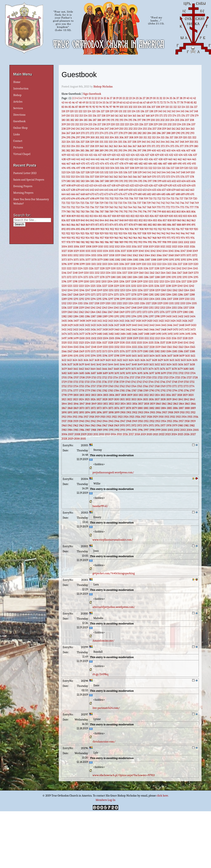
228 (151, 124)
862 (189, 220)
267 (68, 133)
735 (130, 203)
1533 (140, 343)
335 (120, 142)
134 (134, 111)
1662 (81, 369)
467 (68, 164)
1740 (128, 382)
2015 (119, 434)
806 (194, 212)
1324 (131, 303)
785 (92, 212)
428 (152, 155)
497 (78, 168)
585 (92, 181)
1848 (88, 404)
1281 (151, 295)
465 (194, 159)
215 (90, 124)
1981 (186, 426)
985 (102, 242)
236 (189, 124)
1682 (64, 373)
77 (178, 103)
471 (88, 164)
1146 (64, 273)
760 (111, 207)
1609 (182, 356)
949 (64, 238)
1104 (110, 264)
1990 (105, 430)
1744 (151, 382)
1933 (178, 417)
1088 (154, 260)
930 (107, 234)
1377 (168, 312)
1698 (158, 373)
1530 (122, 343)
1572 (99, 351)
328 (87, 142)
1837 (157, 399)
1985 (76, 430)
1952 (152, 421)
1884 (164, 408)
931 (111, 234)
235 (184, 124)
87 (77, 107)
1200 (86, 282)
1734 (93, 382)
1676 (163, 369)
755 (87, 207)
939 (149, 234)
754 (82, 207)
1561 (169, 347)
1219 (195, 282)
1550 (105, 347)
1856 (135, 404)
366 (130, 146)
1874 (105, 408)
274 (102, 133)
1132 (124, 268)
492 (189, 164)
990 (126, 242)
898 (92, 229)
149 (63, 116)
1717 (132, 378)
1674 (151, 369)
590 (117, 181)
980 (78, 242)
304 (112, 137)
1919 (97, 417)
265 (193, 129)
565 (130, 177)
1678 (174, 369)
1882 (152, 408)
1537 (163, 343)
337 (130, 142)
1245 (76, 290)
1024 (181, 247)
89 (84, 107)
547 (178, 172)
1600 (128, 356)
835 (195, 216)
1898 (111, 412)
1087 (148, 260)
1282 (157, 295)
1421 (156, 321)
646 (111, 190)
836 (64, 220)
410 (69, 155)
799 (159, 212)
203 (167, 120)
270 (83, 133)
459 (165, 159)
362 (111, 146)
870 (93, 225)
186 (90, 120)
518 (177, 168)
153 (81, 116)
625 (146, 185)
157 (99, 116)
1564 (187, 347)
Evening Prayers (23, 186)
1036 (117, 251)
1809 (130, 395)
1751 (192, 382)
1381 (191, 312)
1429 (70, 325)
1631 (172, 360)
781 (73, 212)
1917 (86, 417)
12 (96, 98)
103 (135, 107)
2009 (84, 434)
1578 (134, 351)
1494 (182, 334)
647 (116, 190)
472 (92, 164)
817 (110, 216)
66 (141, 103)
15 (105, 98)
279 (125, 133)
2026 (187, 434)
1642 (99, 364)
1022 (169, 247)
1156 (119, 273)
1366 (104, 312)
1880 (140, 408)
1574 (111, 351)
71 (158, 103)
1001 (181, 242)
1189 (163, 277)
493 (194, 164)
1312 (64, 303)
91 (90, 107)
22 (127, 98)
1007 (83, 247)
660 (178, 190)
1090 (166, 260)
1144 (190, 268)
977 (64, 242)
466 (64, 164)
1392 (122, 316)
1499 (76, 338)
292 (187, 133)
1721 (155, 378)
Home (17, 82)
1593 (87, 356)
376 (177, 146)
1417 (133, 321)
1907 (164, 412)
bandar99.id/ (100, 506)
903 (117, 229)
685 (163, 194)
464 (189, 159)
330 (97, 142)
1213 (162, 282)
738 (144, 203)
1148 (75, 273)
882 (150, 225)
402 (164, 151)
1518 (185, 338)
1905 (153, 412)
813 (92, 216)
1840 (175, 399)
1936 (196, 417)
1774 (192, 386)
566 (135, 177)
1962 (76, 426)
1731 (76, 382)
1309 (181, 299)
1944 (105, 421)
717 (181, 199)
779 (64, 212)
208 (192, 120)
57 (111, 103)
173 (170, 116)
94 (100, 107)
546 (173, 172)
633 (184, 185)
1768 (157, 386)
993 (140, 242)
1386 (87, 316)
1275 (116, 295)
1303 (146, 299)
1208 (134, 282)
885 (164, 225)
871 (97, 225)
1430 (76, 325)
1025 (187, 247)
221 (118, 124)
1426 (185, 321)
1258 (152, 290)
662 (187, 190)
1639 (81, 364)
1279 (140, 295)
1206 (122, 282)
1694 (134, 373)
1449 (188, 325)
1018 (146, 247)
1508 (129, 338)
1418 (138, 321)
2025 (181, 434)
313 (154, 137)
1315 (80, 303)
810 (78, 216)
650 (131, 190)
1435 (105, 325)
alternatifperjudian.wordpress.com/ (114, 607)
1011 (106, 247)
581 (73, 181)
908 (142, 229)
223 (127, 124)
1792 (163, 391)
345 (167, 142)
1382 (64, 316)
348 (182, 142)
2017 (131, 434)
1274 (111, 295)
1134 (135, 268)
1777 (76, 391)
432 (171, 155)
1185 (141, 277)
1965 (93, 426)
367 (134, 146)
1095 (195, 260)
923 (73, 234)
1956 (175, 421)
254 (140, 129)
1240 (180, 286)
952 (78, 238)
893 (68, 229)
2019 (143, 434)
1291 (76, 299)
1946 (117, 421)
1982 (192, 426)
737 (139, 203)
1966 (99, 426)
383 (73, 151)
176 (183, 116)
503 (107, 168)
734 (125, 203)
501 (98, 168)
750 (64, 207)
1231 (128, 286)
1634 (189, 360)
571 (159, 177)
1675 (157, 369)
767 (144, 207)
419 (109, 155)
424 (133, 155)
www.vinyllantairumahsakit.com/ (113, 540)
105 (144, 107)
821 (128, 216)
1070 (183, 255)
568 (144, 177)
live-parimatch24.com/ (106, 708)
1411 (100, 321)
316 (167, 137)
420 (114, 155)
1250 (105, 290)
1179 (108, 277)
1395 (140, 316)
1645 (117, 364)
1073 (64, 260)
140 (160, 111)
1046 (177, 251)
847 (117, 220)
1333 (183, 303)
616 (105, 185)
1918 (92, 417)
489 (175, 164)
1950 (141, 421)
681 (144, 194)
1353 (163, 308)
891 (193, 225)
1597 (111, 356)
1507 (123, 338)
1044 (165, 251)
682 (149, 194)
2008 (77, 434)
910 (151, 229)
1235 (151, 286)
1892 (76, 412)
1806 (112, 395)
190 (108, 120)
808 (69, 216)
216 (95, 124)
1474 (64, 334)
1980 (181, 426)
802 (174, 212)
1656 (181, 364)
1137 (151, 268)
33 (164, 98)
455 (146, 159)
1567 (70, 351)
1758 (99, 386)
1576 (122, 351)
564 (125, 177)
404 (173, 151)
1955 (169, 421)
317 (171, 137)
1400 (169, 316)
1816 (169, 395)
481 (136, 164)
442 (83, 159)
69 (151, 103)
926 (87, 234)
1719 (143, 378)
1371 (133, 312)
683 (154, 194)
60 (121, 103)
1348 (134, 308)
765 (135, 207)
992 (135, 242)
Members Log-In (106, 800)
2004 (190, 430)
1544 (70, 347)
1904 (147, 412)
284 (149, 133)
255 (145, 129)
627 (156, 185)
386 (87, 151)
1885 (169, 408)
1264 (187, 290)
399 (149, 151)
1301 (134, 299)
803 (179, 212)
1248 (94, 290)
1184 (135, 277)
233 (174, 124)
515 (164, 168)
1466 (152, 330)
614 (96, 185)
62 (128, 103)
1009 (95, 247)
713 (164, 199)
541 (149, 172)
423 (128, 155)
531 (102, 172)
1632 (178, 360)
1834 (140, 399)
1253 (123, 290)
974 (183, 238)
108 (158, 107)
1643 (105, 364)
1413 (111, 321)
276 (111, 133)
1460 (117, 330)
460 (170, 159)
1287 (186, 295)
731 (111, 203)
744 (172, 203)
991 (131, 242)
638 (73, 190)
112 (175, 107)
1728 (195, 378)
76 (175, 103)
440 (73, 159)
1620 (108, 360)
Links (17, 134)
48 (80, 103)
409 (64, 155)
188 (99, 120)
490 (180, 164)
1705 (64, 378)
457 (156, 159)
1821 (64, 399)
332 (106, 142)
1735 (99, 382)
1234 (145, 286)
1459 (111, 330)
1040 (141, 251)
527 (83, 172)
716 (177, 199)
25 (137, 98)
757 (97, 207)
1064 (147, 255)
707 (136, 199)
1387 (93, 316)
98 (114, 107)
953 (83, 238)
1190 (168, 277)
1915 (75, 417)
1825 (87, 399)
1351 (151, 308)
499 (88, 168)
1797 (192, 391)
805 (188, 212)
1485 (129, 334)
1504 (106, 338)
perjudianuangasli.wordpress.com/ (113, 472)
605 (189, 181)
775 (182, 207)
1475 (70, 334)
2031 (83, 439)
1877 (123, 408)
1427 (191, 321)
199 (148, 120)
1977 (163, 426)
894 (73, 229)
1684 (76, 373)
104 (140, 107)
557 (92, 177)
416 (95, 155)
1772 (180, 386)
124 (89, 111)
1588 (192, 351)
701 (107, 199)
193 (121, 120)
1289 (64, 299)
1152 (97, 273)
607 (64, 185)
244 (92, 129)
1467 (158, 330)
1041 (147, 251)
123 (85, 111)
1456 (93, 330)
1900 (123, 412)
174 (174, 116)
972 (173, 238)
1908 (170, 412)
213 (82, 124)
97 (111, 107)
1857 (141, 404)
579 (64, 181)
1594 (93, 356)
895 (78, 229)
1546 (82, 347)
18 (114, 98)
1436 (111, 325)
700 (102, 199)
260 (169, 129)
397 (139, 151)
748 (192, 203)
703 (116, 199)
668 (83, 194)
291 (183, 133)
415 (91, 155)
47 (77, 103)
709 (146, 199)
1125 (86, 268)
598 (155, 181)
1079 (100, 260)
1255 (134, 290)
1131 (119, 268)
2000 (164, 430)
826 (152, 216)
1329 (160, 303)
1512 (152, 338)
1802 (88, 395)
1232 (134, 286)
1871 (88, 408)
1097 (70, 264)
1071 (189, 255)
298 (83, 137)
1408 (82, 321)
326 (78, 142)
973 (178, 238)
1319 (102, 303)
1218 (189, 282)
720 (195, 199)
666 (73, 194)
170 (157, 116)
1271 (93, 295)
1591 (76, 356)
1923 (120, 417)
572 (163, 177)
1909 (176, 412)
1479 (94, 334)
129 (112, 111)
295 (68, 137)
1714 (116, 378)
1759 (105, 386)
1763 (128, 386)
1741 (134, 382)
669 (87, 194)
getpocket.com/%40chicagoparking (114, 573)
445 (98, 159)
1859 (153, 404)
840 (83, 220)
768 (149, 207)
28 (147, 98)
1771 (175, 386)
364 (120, 146)
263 (183, 129)
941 (159, 234)
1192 (179, 277)
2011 (96, 434)
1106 (122, 264)
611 (82, 185)
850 (131, 220)
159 (108, 116)
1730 (70, 382)
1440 (134, 325)
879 (136, 225)
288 (169, 133)
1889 (193, 408)
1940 (82, 421)
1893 (82, 412)
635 (194, 185)
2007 (71, 434)
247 (107, 129)
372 (158, 146)
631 (175, 185)
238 (64, 129)
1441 (140, 325)
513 (155, 168)
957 (102, 238)
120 (72, 111)
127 (103, 111)
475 (107, 164)
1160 (141, 273)
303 (107, 137)
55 (104, 103)
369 (144, 146)
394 (125, 151)
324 (68, 142)
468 (73, 164)
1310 (187, 299)
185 (86, 120)
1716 (127, 378)
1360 (70, 312)
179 (197, 116)
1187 (152, 277)
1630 (166, 360)
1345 (116, 308)
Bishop (17, 95)
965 (140, 238)
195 (130, 120)
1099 (82, 264)
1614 (75, 360)
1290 (70, 299)
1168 (185, 273)
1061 (130, 255)
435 (185, 155)
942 (163, 234)
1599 (123, 356)
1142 (179, 268)
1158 (130, 273)
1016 (134, 247)
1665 (99, 369)
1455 (87, 330)
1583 (163, 351)
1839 (169, 399)
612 (87, 185)
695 (78, 199)
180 (63, 120)
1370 (128, 312)
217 (99, 124)
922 (68, 234)
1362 (81, 312)
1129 (108, 268)
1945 (111, 421)
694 (73, 199)
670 (92, 194)
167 (143, 116)
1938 (70, 421)
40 (188, 98)
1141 (173, 268)
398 (144, 151)
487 (165, 164)
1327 (148, 303)
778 (197, 207)
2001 (170, 430)
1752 (64, 386)
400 (154, 151)
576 (183, 177)
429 (157, 155)
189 (104, 120)
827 (157, 216)
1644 (111, 364)
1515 (169, 338)
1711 (99, 378)
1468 (164, 330)
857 (165, 220)
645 (107, 190)
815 (100, 216)
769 (154, 207)
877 (126, 225)
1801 (82, 395)
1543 (64, 347)
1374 (151, 312)
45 (70, 103)
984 (97, 242)
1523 (81, 343)
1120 (196, 264)
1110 (144, 264)
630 (170, 185)
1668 (116, 369)
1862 (170, 404)
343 (158, 142)
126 (98, 111)
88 (80, 107)
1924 (126, 417)
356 (83, 146)
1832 (128, 399)
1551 (111, 347)
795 (140, 212)
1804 (100, 395)
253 (135, 129)
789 (111, 212)
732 (115, 203)
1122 (69, 268)
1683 (70, 373)
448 (112, 159)
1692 (123, 373)
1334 (188, 303)
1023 (175, 247)
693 (68, 199)
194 (126, 120)
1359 (64, 312)
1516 (174, 338)
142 (169, 111)
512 (150, 168)
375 (172, 146)
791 (121, 212)
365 (125, 146)
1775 (64, 391)
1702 (181, 373)
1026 (193, 247)
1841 (181, 399)
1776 (70, 391)
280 (130, 133)
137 (147, 111)
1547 (88, 347)
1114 (164, 264)
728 (97, 203)
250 (121, 129)
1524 (87, 343)
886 (169, 225)
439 (68, 159)
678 (130, 194)
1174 (80, 277)
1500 (82, 338)
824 (142, 216)
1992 (117, 430)
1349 (140, 308)
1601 (134, 356)
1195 (196, 277)
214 (86, 124)
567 (140, 177)
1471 (181, 330)
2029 (71, 439)
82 (195, 103)
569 (149, 177)
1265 (192, 290)
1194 (190, 277)
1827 (99, 399)
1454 (81, 330)
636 (63, 190)
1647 (128, 364)
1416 (127, 321)
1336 (64, 308)
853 (145, 220)
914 (169, 229)
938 (144, 234)
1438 (123, 325)
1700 (169, 373)
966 (145, 238)
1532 (134, 343)
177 (188, 116)
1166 (174, 273)
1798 (64, 395)
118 (63, 111)
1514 (163, 338)
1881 (146, 408)
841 (88, 220)
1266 (64, 295)
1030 (82, 251)
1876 (117, 408)
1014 (123, 247)
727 (92, 203)
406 (183, 151)
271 (87, 133)
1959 (193, 421)
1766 (145, 386)
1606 (164, 356)
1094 (189, 260)
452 (131, 159)
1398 (157, 316)
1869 (76, 408)
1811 (141, 395)
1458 (105, 330)
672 (102, 194)
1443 (152, 325)
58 (114, 103)
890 (189, 225)
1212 (156, 282)
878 (131, 225)
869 (88, 225)
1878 (128, 408)
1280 (145, 295)
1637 (70, 364)
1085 (136, 260)
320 (185, 137)
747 (187, 203)
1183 (130, 277)
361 (106, 146)
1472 (187, 330)
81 (192, 103)
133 (129, 111)
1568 (76, 351)
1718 (138, 378)
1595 (99, 356)
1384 (76, 316)
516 (168, 168)
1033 (100, 251)
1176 (91, 277)
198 (144, 120)
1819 (185, 395)
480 (131, 164)
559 (102, 177)
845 (107, 220)
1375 (156, 312)
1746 (163, 382)
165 (134, 116)
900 (102, 229)
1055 (94, 255)
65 (138, 103)
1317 (91, 303)
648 (121, 190)
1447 (176, 325)
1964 (87, 426)
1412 (105, 321)
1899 (117, 412)
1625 (137, 360)
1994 (129, 430)
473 (97, 164)
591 (121, 181)
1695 (140, 373)
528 (88, 172)
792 (126, 212)
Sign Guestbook (92, 94)
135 (138, 111)
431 (166, 155)
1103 (105, 264)
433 (176, 155)
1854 (123, 404)
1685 (82, 373)
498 (83, 168)
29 (151, 98)
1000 (175, 242)
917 (182, 229)
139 (156, 111)
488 (170, 164)
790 (116, 212)
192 (117, 120)
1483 (117, 334)
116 (192, 107)
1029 (76, 251)
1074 (70, 260)
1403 (187, 316)
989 (121, 242)
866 (73, 225)
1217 (184, 282)
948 (192, 234)
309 (136, 137)
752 (73, 207)
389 (102, 151)
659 (173, 190)
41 (191, 98)
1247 (88, 290)
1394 (134, 316)
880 (140, 225)
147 (191, 111)
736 (134, 203)
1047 (183, 251)
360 (102, 146)
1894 (87, 412)
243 (87, 129)
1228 (111, 286)
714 (168, 199)
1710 (94, 378)
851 (136, 220)
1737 (110, 382)
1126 (91, 268)
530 (97, 172)
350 (191, 142)
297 (78, 137)
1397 (151, 316)
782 (78, 212)
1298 (117, 299)
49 (84, 103)
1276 (122, 295)
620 (123, 185)
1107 (127, 264)
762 (121, 207)
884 (159, 225)
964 (135, 238)
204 (172, 120)
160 (112, 116)
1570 (88, 351)
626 (151, 185)
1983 (64, 430)
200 (153, 120)
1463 (134, 330)
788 (107, 212)
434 (181, 155)
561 (111, 177)
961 (121, 238)
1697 (152, 373)
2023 (168, 434)
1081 (112, 260)
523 (64, 172)
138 (151, 111)
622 (132, 185)
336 (125, 142)
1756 (87, 386)
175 (179, 116)
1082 (118, 260)
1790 (152, 391)
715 (173, 199)
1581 (151, 351)
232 (170, 124)
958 (107, 238)
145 (183, 111)
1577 (128, 351)
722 (68, 203)
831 (176, 216)
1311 (193, 299)
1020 (157, 247)
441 (78, 159)
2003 (183, 430)
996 (155, 242)
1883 (158, 408)
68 (148, 103)
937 (140, 234)
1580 (146, 351)
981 (83, 242)
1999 (158, 430)
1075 (76, 260)
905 (127, 229)
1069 (177, 255)
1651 (152, 364)
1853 (117, 404)
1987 (88, 430)
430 (162, 155)
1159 (136, 273)
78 (182, 103)
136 (142, 111)
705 (126, 199)
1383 (70, 316)
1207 (128, 282)
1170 (196, 273)
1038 (129, 251)
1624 (131, 360)
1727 (189, 378)
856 (160, 220)
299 (88, 137)
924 (78, 234)
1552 (117, 347)
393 (120, 151)
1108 (133, 264)
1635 (195, 360)
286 (159, 133)
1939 (76, 421)
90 (87, 107)
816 (105, 216)
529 (92, 172)
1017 (140, 247)
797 (150, 212)
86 (73, 107)
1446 (170, 325)
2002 (177, 430)
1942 (93, 421)
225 (137, 124)
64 (134, 103)
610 (78, 185)
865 (68, 225)
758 (102, 207)
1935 (190, 417)
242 (83, 129)
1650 (146, 364)
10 (90, 98)
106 (149, 107)
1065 (153, 255)
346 (172, 142)
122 (80, 111)
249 (117, 129)
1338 (76, 308)
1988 (94, 430)
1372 (139, 312)
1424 (173, 321)
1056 (100, 255)
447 (107, 159)
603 (179, 181)
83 (63, 107)
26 (141, 98)
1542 (192, 343)
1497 (64, 338)
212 (77, 124)
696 (83, 199)
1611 (193, 356)
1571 (93, 351)
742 (163, 203)
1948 (129, 421)
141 (165, 111)
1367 (110, 312)
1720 (149, 378)
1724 (172, 378)
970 (164, 238)
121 (76, 111)
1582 (157, 351)
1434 (99, 325)
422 (123, 155)
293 (192, 133)
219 (108, 124)
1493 (176, 334)
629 (165, 185)
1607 (170, 356)
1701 (175, 373)
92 (94, 107)
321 (190, 137)
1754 (76, 386)
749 (197, 203)
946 (183, 234)
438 (64, 159)
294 (64, 137)
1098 (76, 264)
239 (68, 129)
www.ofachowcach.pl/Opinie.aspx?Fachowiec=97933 (124, 775)
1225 (93, 286)
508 (132, 168)
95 (104, 107)
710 (151, 199)
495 (68, 168)
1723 (166, 378)
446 (102, 159)
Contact (18, 141)
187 (95, 120)
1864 (181, 404)
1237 (162, 286)
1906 (159, 412)
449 (117, 159)
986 (107, 242)
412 (77, 155)
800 (164, 212)
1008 (89, 247)
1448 (182, 325)
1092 (177, 260)
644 (102, 190)
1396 (145, 316)
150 (68, 116)
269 (78, 133)
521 (191, 168)
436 (190, 155)
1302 (140, 299)
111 (171, 107)
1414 (116, 321)
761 (116, 207)
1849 (94, 404)
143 (173, 111)
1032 (94, 251)
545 (168, 172)
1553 (123, 347)
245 (97, 129)
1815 (163, 395)
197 (139, 120)
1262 (175, 290)
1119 (190, 264)
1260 (164, 290)
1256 (140, 290)
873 (107, 225)
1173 (75, 277)
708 (141, 199)
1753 (70, 386)
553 (73, 177)
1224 (87, 286)
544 (164, 172)
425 (137, 155)
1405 (64, 321)
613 (91, 185)
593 (131, 181)
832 (181, 216)
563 (121, 177)
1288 (192, 295)
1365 (99, 312)
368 (139, 146)
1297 (111, 299)
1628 (155, 360)
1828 (105, 399)
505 (117, 168)
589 (112, 181)
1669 (122, 369)
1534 (145, 343)
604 (184, 181)
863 (193, 220)
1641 (93, 364)
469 (78, 164)
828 (161, 216)
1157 (125, 273)
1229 (116, 286)
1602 (140, 356)
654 (149, 190)
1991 (111, 430)
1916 (80, 417)
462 (180, 159)
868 (83, 225)
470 (83, 164)
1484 (123, 334)
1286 (181, 295)
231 (165, 124)
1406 (70, 321)
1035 (111, 251)
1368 (116, 312)
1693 (128, 373)
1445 (164, 325)
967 (150, 238)
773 (173, 207)
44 (66, 103)
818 (114, 216)
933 (120, 234)
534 (116, 172)
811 (83, 216)
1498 (70, 338)
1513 (158, 338)
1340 (87, 308)
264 (188, 129)
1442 (146, 325)
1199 (80, 282)
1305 (158, 299)
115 (187, 107)
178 (192, 116)
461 (175, 159)
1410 (94, 321)
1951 (146, 421)
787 (102, 212)
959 (111, 238)
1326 (142, 303)
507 (127, 168)
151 (72, 116)
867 (78, 225)
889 (184, 225)
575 (178, 177)
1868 (70, 408)
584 (87, 181)
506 (122, 168)
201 (158, 120)
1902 (135, 412)
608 (69, 185)
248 (112, 129)
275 (106, 133)
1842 (186, 399)
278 (121, 133)
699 (97, 199)
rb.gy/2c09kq (100, 674)
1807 (118, 395)
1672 (139, 369)
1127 (97, 268)
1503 (100, 338)
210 (68, 124)
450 (122, 159)
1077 (88, 260)
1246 (82, 290)
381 (63, 151)
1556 (140, 347)
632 (179, 185)
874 (111, 225)
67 (145, 103)
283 (144, 133)
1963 (81, 426)
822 (133, 216)
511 (146, 168)
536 (125, 172)
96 (107, 107)
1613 (69, 360)
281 (135, 133)
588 (107, 181)
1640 (87, 364)
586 (97, 181)
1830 (117, 399)
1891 (70, 412)
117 (196, 107)
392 (116, 151)
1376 (162, 312)
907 (137, 229)
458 (161, 159)
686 (168, 194)
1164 (163, 273)
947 (188, 234)
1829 (111, 399)
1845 (70, 404)
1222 (75, 286)
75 (171, 103)
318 (176, 137)
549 (188, 172)
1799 (70, 395)
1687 (93, 373)
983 (92, 242)
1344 (110, 308)
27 (144, 98)
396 (135, 151)
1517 (180, 338)
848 (121, 220)
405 (178, 151)
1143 (184, 268)
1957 (181, 421)
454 (141, 159)
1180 (113, 277)
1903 (141, 412)
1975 (151, 426)
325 (73, 142)
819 (119, 216)
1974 (145, 426)
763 (125, 207)
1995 (135, 430)
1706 (70, 378)
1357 (186, 308)
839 (78, 220)
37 (178, 98)
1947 (123, 421)
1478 (88, 334)
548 (183, 172)
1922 (114, 417)
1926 (138, 417)
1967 (105, 426)
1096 (64, 264)
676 (121, 194)
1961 (70, 426)
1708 (82, 378)
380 (196, 146)
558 (97, 177)
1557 (146, 347)
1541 (186, 343)
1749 (180, 382)
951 (73, 238)
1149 (81, 273)
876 (121, 225)
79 (185, 103)
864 (64, 225)
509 (137, 168)
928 (97, 234)
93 (97, 107)
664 (64, 194)
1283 (163, 295)
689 (183, 194)
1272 (99, 295)
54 (100, 103)
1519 (191, 338)
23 (131, 98)
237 (193, 124)
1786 (128, 391)
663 (192, 190)
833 (185, 216)
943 (168, 234)
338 (134, 142)
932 (116, 234)
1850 (100, 404)
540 (145, 172)
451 (127, 159)
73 (165, 103)
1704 (193, 373)
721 (63, 203)
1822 (70, 399)
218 (104, 124)
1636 (64, 364)
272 (92, 133)
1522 (76, 343)
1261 (169, 290)
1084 (130, 260)
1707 (76, 378)
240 (73, 129)
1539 (174, 343)
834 (190, 216)
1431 (82, 325)
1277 (128, 295)
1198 (75, 282)
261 (174, 129)
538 (135, 172)
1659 (64, 369)
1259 (158, 290)
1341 (93, 308)
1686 (88, 373)
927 (92, 234)
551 (63, 177)
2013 (107, 434)
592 (126, 181)
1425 (179, 321)
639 (78, 190)
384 (78, 151)
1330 (166, 303)
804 (184, 212)
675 (116, 194)
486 (160, 164)
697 (88, 199)
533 (111, 172)
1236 (157, 286)
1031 (88, 251)
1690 (111, 373)
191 (113, 120)
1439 (129, 325)
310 (141, 137)
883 (155, 225)
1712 (104, 378)
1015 (129, 247)
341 (149, 142)
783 (83, 212)
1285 (175, 295)
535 (121, 172)
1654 (169, 364)
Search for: (22, 215)
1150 (86, 273)
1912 (193, 412)
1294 (93, 299)
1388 (99, 316)
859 (174, 220)
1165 (169, 273)
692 (64, 199)
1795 (181, 391)
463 (184, 159)
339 (139, 142)
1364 (93, 312)
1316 (86, 303)
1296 (105, 299)
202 (163, 120)
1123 (75, 268)
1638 (76, 364)
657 (164, 190)
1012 (112, 247)
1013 (117, 247)
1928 (149, 417)
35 (171, 98)
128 (107, 111)
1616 (86, 360)
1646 (122, 364)
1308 (175, 299)
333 (111, 142)
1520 (64, 343)
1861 (164, 404)
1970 (122, 426)
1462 (129, 330)
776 (187, 207)
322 (194, 137)
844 (102, 220)
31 (158, 98)
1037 (123, 251)
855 (155, 220)
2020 (150, 434)
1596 (105, 356)
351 (196, 142)
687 (173, 194)
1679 (180, 369)
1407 (76, 321)
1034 (106, 251)
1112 (154, 264)
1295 (99, 299)
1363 (87, 312)
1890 (64, 412)
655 (154, 190)
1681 (192, 369)
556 (87, 177)
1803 (94, 395)
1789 (146, 391)
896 (83, 229)
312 (149, 137)
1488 (147, 334)
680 (140, 194)
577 (187, 177)
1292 (82, 299)
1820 (191, 395)
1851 (106, 404)
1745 (157, 382)
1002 (187, 242)
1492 (170, 334)
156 (94, 116)
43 (63, 103)
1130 (113, 268)
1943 (99, 421)
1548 (94, 347)
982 (87, 242)
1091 (172, 260)
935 (130, 234)
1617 (91, 360)
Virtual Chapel (22, 154)
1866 (193, 404)
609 (73, 185)
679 (135, 194)
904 (122, 229)
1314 (75, 303)
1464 (140, 330)
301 (97, 137)
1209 (140, 282)
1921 (109, 417)
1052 (76, 255)
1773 (186, 386)
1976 (157, 426)
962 (126, 238)
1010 (101, 247)
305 (117, 137)
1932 (172, 417)
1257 (146, 290)
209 (64, 124)
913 (164, 229)
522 (195, 168)
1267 (70, 295)
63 (131, 103)
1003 (193, 242)
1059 (118, 255)
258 (159, 129)
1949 (135, 421)
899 (97, 229)
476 (112, 164)
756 (92, 207)
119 (67, 111)
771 (163, 207)
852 (141, 220)
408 (193, 151)
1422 (161, 321)
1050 (64, 255)
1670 (128, 369)
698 (92, 199)
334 (115, 142)
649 (126, 190)
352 (64, 146)
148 (196, 111)
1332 (177, 303)
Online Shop (20, 128)
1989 (99, 430)
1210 (145, 282)
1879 (134, 408)
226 (141, 124)
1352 (157, 308)
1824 (81, 399)
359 (97, 146)
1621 (114, 360)
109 (163, 107)
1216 (178, 282)
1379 (180, 312)
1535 (151, 343)
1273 (105, 295)
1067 (165, 255)
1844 (64, 404)
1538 (169, 343)
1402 (181, 316)
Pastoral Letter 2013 (25, 173)
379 (191, 146)
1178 (102, 277)
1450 (194, 325)
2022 (162, 434)
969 (159, 238)
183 (77, 120)
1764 (134, 386)
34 (167, 98)
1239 (174, 286)
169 (152, 116)
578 (192, 177)
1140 (168, 268)
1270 (87, 295)
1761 (117, 386)
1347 (128, 308)
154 (86, 116)
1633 (183, 360)
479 (126, 164)
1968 (111, 426)
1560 (164, 347)
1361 (76, 312)
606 (193, 181)
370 (149, 146)
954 (87, 238)
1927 (144, 417)
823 (137, 216)
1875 (111, 408)
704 (121, 199)
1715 (121, 378)
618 (114, 185)
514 (159, 168)
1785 (122, 391)
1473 (193, 330)
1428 (64, 325)
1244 (70, 290)
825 (147, 216)
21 (124, 98)
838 (73, 220)
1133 (129, 268)
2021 (156, 434)
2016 (125, 434)
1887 (181, 408)
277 (116, 133)
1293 (87, 299)
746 (182, 203)
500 (93, 168)
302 (102, 137)
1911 (188, 412)
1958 (187, 421)
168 (148, 116)
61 (124, 103)
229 (156, 124)
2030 (77, 439)
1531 (128, 343)
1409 (88, 321)
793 (130, 212)
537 (130, 172)
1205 (116, 282)
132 (125, 111)
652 (140, 190)
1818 (180, 395)
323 (63, 142)
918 (187, 229)
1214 (167, 282)
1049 (195, 251)
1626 (143, 360)
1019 (151, 247)
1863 (176, 404)
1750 (186, 382)
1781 (99, 391)
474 (102, 164)
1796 (186, 391)
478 (121, 164)
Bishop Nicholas (103, 87)
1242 (192, 286)
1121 (64, 268)
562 (116, 177)
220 (113, 124)
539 (140, 172)
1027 (64, 251)
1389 (105, 316)
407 (188, 151)
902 (112, 229)
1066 (159, 255)
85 (70, 107)
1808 (124, 395)
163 (126, 116)
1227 (105, 286)
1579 (140, 351)
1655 (175, 364)
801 (169, 212)
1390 (111, 316)
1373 (145, 312)
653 (145, 190)
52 (94, 103)
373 (163, 146)
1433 (93, 325)
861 (184, 220)
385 (82, 151)
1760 (111, 386)
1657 (186, 364)
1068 (171, 255)
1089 (160, 260)
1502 (94, 338)
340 (144, 142)
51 (90, 103)
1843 (192, 399)
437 (195, 155)
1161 (147, 273)
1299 (123, 299)
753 (78, 207)
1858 (147, 404)
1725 (178, 378)
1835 (146, 399)
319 (180, 137)
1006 (77, 247)
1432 (87, 325)
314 (158, 137)
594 (135, 181)
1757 (93, 386)
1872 (93, 408)
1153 (103, 273)
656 (159, 190)
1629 (160, 360)
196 (135, 120)
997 (160, 242)
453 (136, 159)
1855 (129, 404)
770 (159, 207)
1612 (64, 360)
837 (68, 220)
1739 (122, 382)
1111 (149, 264)
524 (68, 172)
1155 (114, 273)
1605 (158, 356)
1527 (105, 343)
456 (151, 159)
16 (108, 98)
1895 (93, 412)
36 (174, 98)
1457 (99, 330)
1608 (176, 356)
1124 (80, 268)
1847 (82, 404)
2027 (193, 434)
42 (195, 98)
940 (154, 234)
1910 (182, 412)
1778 (82, 391)
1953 (158, 421)
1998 (152, 430)
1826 (93, 399)
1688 (99, 373)
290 (178, 133)
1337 (70, 308)
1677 (168, 369)
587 (102, 181)
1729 (64, 382)
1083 (124, 260)
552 (68, 177)
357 (87, 146)
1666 (105, 369)
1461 (123, 330)
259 (164, 129)
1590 (70, 356)
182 (72, 120)
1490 (159, 334)
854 (150, 220)
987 (112, 242)
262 (178, 129)
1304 (152, 299)
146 (187, 111)
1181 (119, 277)
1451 (64, 330)
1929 (155, 417)
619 (118, 185)
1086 (142, 260)
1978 (169, 426)
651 (135, 190)
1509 (135, 338)
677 (125, 194)
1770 (169, 386)
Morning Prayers (23, 193)
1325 (137, 303)
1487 (141, 334)
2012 (102, 434)
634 (189, 185)
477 (117, 164)
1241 (186, 286)
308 (131, 137)
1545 (76, 347)
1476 (76, 334)
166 (139, 116)
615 (100, 185)
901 (107, 229)
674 (111, 194)
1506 (117, 338)
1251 (111, 290)
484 (150, 164)
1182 (124, 277)
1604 (152, 356)
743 (168, 203)
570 (154, 177)
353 (68, 146)
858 (170, 220)
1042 (153, 251)
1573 (105, 351)
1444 (158, 325)
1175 (86, 277)
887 (174, 225)
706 (131, 199)
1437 (117, 325)
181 (68, 120)
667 (78, 194)
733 (120, 203)
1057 (106, 255)
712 (159, 199)
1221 (70, 286)
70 (155, 103)
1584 (169, 351)
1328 (154, 303)
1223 (81, 286)
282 (140, 133)
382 (68, 151)
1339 (81, 308)
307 (126, 137)
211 (73, 124)
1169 (191, 273)
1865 (187, 404)
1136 (146, 268)
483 (145, 164)
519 (181, 168)
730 (106, 203)
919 (191, 229)
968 (154, 238)
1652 (157, 364)
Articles (18, 102)
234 (179, 124)
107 (154, 107)
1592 (82, 356)
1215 (173, 282)
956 (97, 238)
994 (145, 242)
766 (140, 207)
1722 (160, 378)
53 (97, 103)
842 (92, 220)
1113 (159, 264)
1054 (88, 255)
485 (155, 164)
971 (169, 238)
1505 (112, 338)
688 (178, 194)
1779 (87, 391)
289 (173, 133)
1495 (188, 334)
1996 (140, 430)
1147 (70, 273)
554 (78, 177)
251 (126, 129)
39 (184, 98)
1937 (64, 421)
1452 (70, 330)
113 (179, 107)
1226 (99, 286)
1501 (88, 338)
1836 (151, 399)
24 (134, 98)
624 (141, 185)
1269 (82, 295)
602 (174, 181)
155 (90, 116)
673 (106, 194)
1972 (134, 426)
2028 (64, 439)
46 (73, 103)
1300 (128, 299)
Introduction (21, 89)
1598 (117, 356)
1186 (146, 277)
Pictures (18, 147)
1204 (110, 282)
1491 (164, 334)
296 (73, 137)
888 (179, 225)
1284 (169, 295)
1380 (185, 312)
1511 (147, 338)
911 (155, 229)
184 (81, 120)
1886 (175, 408)
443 (88, 159)
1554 (129, 347)
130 (116, 111)
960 (116, 238)
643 (97, 190)
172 (165, 116)
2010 (90, 434)
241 (78, 129)
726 (87, 203)
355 (78, 146)
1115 (170, 264)
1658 (192, 364)
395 (130, 151)
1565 (193, 347)
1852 (111, 404)
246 (102, 129)
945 (178, 234)
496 (73, 168)
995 (150, 242)
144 (178, 111)
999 (169, 242)
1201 (92, 282)
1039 (135, 251)
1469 (170, 330)
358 (92, 146)
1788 (140, 391)
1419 (144, 321)
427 (147, 155)
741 (158, 203)
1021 (163, 247)
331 (101, 142)
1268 (76, 295)
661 (183, 190)
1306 (164, 299)
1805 (106, 395)
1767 (151, 386)
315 (163, 137)
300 (93, 137)
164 (130, 116)
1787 (134, 391)
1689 (105, 373)
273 (97, 133)
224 (132, 124)
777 (192, 207)
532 (107, 172)
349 (187, 142)
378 (186, 146)
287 (164, 133)
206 (182, 120)
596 (145, 181)
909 (146, 229)
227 (146, 124)
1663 (87, 369)
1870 (82, 408)
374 (167, 146)
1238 (168, 286)
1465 (146, 330)
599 (159, 181)
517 (173, 168)
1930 (161, 417)
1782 (105, 391)
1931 (167, 417)
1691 (117, 373)
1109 (139, 264)
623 (137, 185)
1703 (187, 373)
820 (123, 216)
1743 (145, 382)
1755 (82, 386)
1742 (139, 382)
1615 (80, 360)
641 (87, 190)
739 (149, 203)
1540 (180, 343)
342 (153, 142)
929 (102, 234)
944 (173, 234)
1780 (93, 391)
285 (154, 133)
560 (107, 177)
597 (150, 181)
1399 (163, 316)
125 (94, 111)
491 (184, 164)
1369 (122, 312)
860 (179, 220)
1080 (106, 260)
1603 (146, 356)
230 (160, 124)
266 (64, 133)
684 (159, 194)
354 (73, 146)
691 (192, 194)
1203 (104, 282)
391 (111, 151)
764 (130, 207)
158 (103, 116)
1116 (175, 264)
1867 (64, 408)
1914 (69, 417)
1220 (64, 286)
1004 (64, 247)
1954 (164, 421)
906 (132, 229)
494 (64, 168)
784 (87, 212)
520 (186, 168)
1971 (128, 426)
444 (93, 159)
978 (68, 242)
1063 (141, 255)
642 (92, 190)
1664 (93, 369)
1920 (103, 417)
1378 (174, 312)
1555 (135, 347)
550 (193, 172)
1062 (135, 255)
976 (193, 238)
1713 (110, 378)
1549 (100, 347)
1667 (110, 369)
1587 (187, 351)
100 (122, 107)
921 (63, 234)
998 (164, 242)
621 (127, 185)
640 (83, 190)
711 (155, 199)
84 (66, 107)
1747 (169, 382)
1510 (141, 338)
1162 (152, 273)
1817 (174, 395)
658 (169, 190)
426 (142, 155)
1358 (192, 308)
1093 (183, 260)
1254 (129, 290)
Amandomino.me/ (103, 641)
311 (145, 137)
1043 (159, 251)
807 (64, 216)
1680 (186, 369)
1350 (146, 308)
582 (78, 181)
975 (188, 238)
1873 (99, 408)
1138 (157, 268)
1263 (181, 290)
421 (118, 155)
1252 (117, 290)
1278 (134, 295)
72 (161, 103)
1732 (81, 382)
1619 (102, 360)
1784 (117, 391)
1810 (136, 395)
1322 (119, 303)
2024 (174, 434)
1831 (122, 399)
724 (78, 203)
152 (77, 116)
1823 (75, 399)
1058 (112, 255)
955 (92, 238)
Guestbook (19, 121)
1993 (123, 430)
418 (104, 155)
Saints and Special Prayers (29, 180)
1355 (174, 308)
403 (168, 151)
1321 (114, 303)
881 (145, 225)
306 (121, 137)
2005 (196, 430)
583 (83, 181)
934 (125, 234)
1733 (87, 382)
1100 (88, 264)
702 (112, 199)
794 (135, 212)
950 (69, 238)
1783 (111, 391)
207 (187, 120)
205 (177, 120)
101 (126, 107)
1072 (195, 255)
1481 (105, 334)
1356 (180, 308)
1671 (134, 369)
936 (135, 234)
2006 (64, 434)
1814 (157, 395)
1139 (162, 268)
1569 (82, 351)
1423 (167, 321)
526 (78, 172)
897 (88, 229)
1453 (76, 330)
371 (153, 146)
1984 (70, 430)
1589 (64, 356)
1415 (122, 321)
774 (177, 207)
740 (154, 203)
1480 (100, 334)
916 (178, 229)
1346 (122, 308)
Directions (19, 115)
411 (73, 155)
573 (168, 177)
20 (121, 98)
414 (86, 155)
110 (167, 107)
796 (145, 212)
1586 (181, 351)
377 (182, 146)
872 (102, 225)
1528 (111, 343)
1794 (175, 391)
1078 (94, 260)
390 (106, 151)
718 (186, 199)
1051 (70, 255)
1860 (158, 404)
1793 (169, 391)
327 (83, 142)
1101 (93, 264)
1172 (69, 277)
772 (168, 207)
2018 (137, 434)
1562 (175, 347)
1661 (76, 369)
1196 (64, 282)
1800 (76, 395)
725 (82, 203)
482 (141, 164)
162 (121, 116)
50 (87, 103)
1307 (170, 299)
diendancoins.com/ (104, 742)
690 (187, 194)
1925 (132, 417)
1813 (152, 395)
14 (102, 98)
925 (82, 234)
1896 (99, 412)
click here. (163, 796)
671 (97, 194)
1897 (105, 412)
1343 (104, 308)
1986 (82, 430)
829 (166, 216)
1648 (134, 364)
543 (159, 172)
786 (97, 212)
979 (73, 242)
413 (82, 155)
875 (116, 225)
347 (177, 142)
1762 (122, 386)
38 (181, 98)
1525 (93, 343)
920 (196, 229)
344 (163, 142)
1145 (195, 268)
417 (100, 155)
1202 (98, 282)
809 (74, 216)
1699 (163, 373)
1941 (87, 421)
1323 (125, 303)
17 (111, 98)
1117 (180, 264)
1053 (82, 255)
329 (92, 142)
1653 (163, 364)
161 (117, 116)
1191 (174, 277)
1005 (70, 247)
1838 (163, 399)
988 (116, 242)
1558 (152, 347)
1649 (140, 364)
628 (161, 185)
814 (96, 216)
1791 (157, 391)
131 (121, 111)
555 (82, 177)
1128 (102, 268)
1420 (150, 321)
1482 (111, 334)
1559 (158, 347)
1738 (116, 382)
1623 (125, 360)
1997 (146, 430)
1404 (193, 316)
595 (140, 181)
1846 (76, 404)
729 (101, 203)
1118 (185, 264)
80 (189, 103)
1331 (171, 303)
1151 (92, 273)
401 (159, 151)
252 (131, 129)
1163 (157, 273)
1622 (120, 360)
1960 (64, 426)
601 (169, 181)
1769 (163, 386)
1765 (140, 386)
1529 (117, 343)
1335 (194, 303)
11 (93, 98)
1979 (175, 426)
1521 (70, 343)
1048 (189, 251)
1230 (122, 286)
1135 (140, 268)
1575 (117, 351)
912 (160, 229)
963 (131, 238)
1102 (99, 264)
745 (177, 203)
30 (154, 98)
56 (107, 103)
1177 (97, 277)
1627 (149, 360)
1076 (82, 260)
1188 (157, 277)
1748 (175, 382)
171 (161, 116)
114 (183, 107)
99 (118, 107)
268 (73, 133)
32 (161, 98)
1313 (69, 303)
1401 (175, 316)
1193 (185, 277)
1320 (108, 303)
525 (73, 172)
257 (155, 129)
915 (173, 229)
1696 (146, 373)
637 (68, 190)
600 (164, 181)
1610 (187, 356)
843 (97, 220)
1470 (175, 330)
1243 (64, 290)
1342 (99, 308)
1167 (179, 273)
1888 (187, 408)
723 (73, 203)
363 (116, 146)
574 (173, 177)
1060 (124, 255)
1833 (134, 399)
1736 (104, 382)
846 (112, 220)
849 (126, 220)
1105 (116, 264)
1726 (183, 378)
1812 (146, 395)
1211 (151, 282)
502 (102, 168)
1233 (139, 286)
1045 (171, 251)
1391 (117, 316)
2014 (114, 434)
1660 (70, 369)
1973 (140, 426)
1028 (70, 251)
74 (168, 103)
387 (92, 151)
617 (109, 185)
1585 (175, 351)
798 (154, 212)
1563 (181, 347)
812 (87, 216)
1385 (82, 316)
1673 (145, 369)
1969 (117, 426)
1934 (184, 417)
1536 (157, 343)
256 (150, 129)
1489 (153, 334)
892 (64, 229)
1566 (64, 351)
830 (171, 216)
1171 (64, 277)
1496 (194, 334)
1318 (97, 303)
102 (131, 107)
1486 (135, 334)
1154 (108, 273)
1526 (99, 343)
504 (112, 168)
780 (69, 212)
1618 (97, 360)
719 (190, 199)
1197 (70, 282)
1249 (99, 290)
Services (18, 108)
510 (142, 168)
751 (68, 207)
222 (122, 124)
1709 (88, 378)
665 (68, 194)
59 (118, 103)
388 (97, 151)
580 (69, 181)
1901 (129, 412)
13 (99, 98)
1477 (82, 334)
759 (107, 207)
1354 (169, 308)
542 (154, 172)
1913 (64, 417)
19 (117, 98)
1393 (128, 316)
